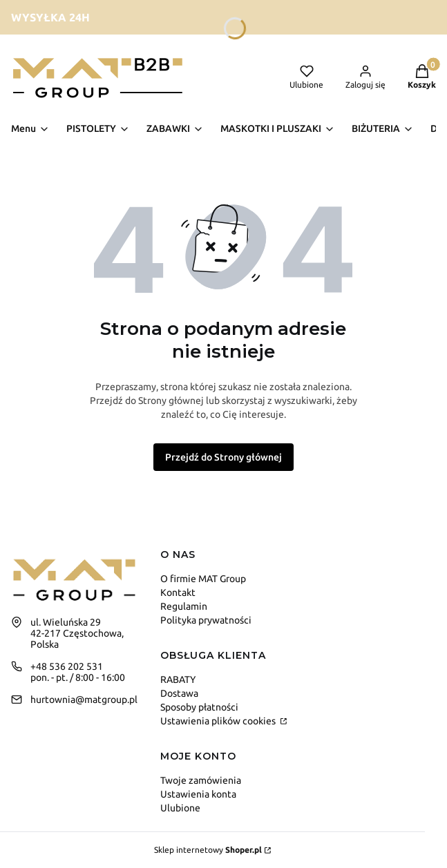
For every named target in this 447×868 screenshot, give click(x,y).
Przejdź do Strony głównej (223, 457)
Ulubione (180, 808)
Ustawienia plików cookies (219, 721)
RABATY (178, 679)
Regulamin (184, 606)
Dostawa (179, 693)
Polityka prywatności (206, 620)
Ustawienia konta (198, 794)
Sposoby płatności (199, 707)
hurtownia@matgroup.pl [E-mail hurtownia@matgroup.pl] (84, 700)
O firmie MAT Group (203, 579)
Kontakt (178, 592)
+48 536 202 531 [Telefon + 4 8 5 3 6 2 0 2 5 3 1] (67, 666)
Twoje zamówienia (201, 780)
